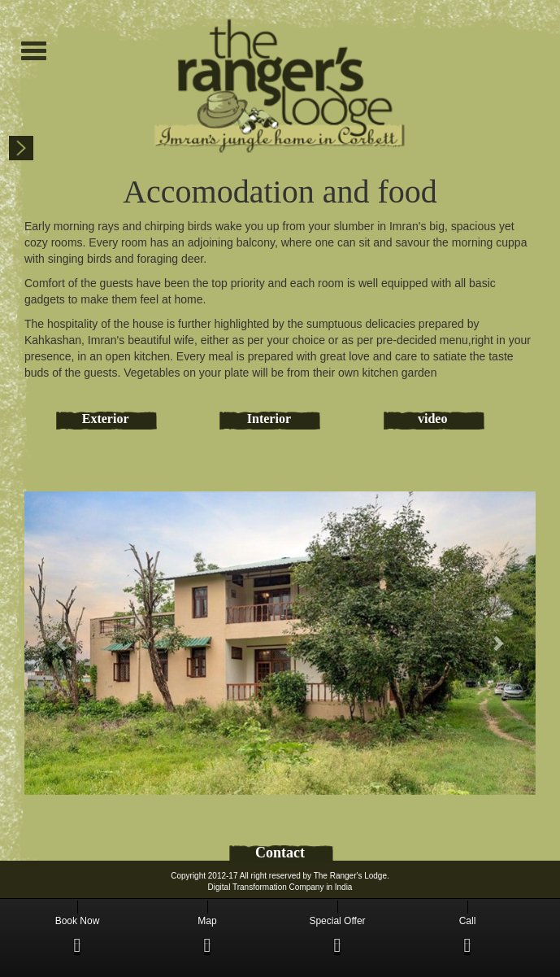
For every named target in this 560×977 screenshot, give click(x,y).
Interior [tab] (269, 419)
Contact (280, 853)
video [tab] (432, 419)
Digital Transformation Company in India (280, 887)
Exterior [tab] (106, 419)
